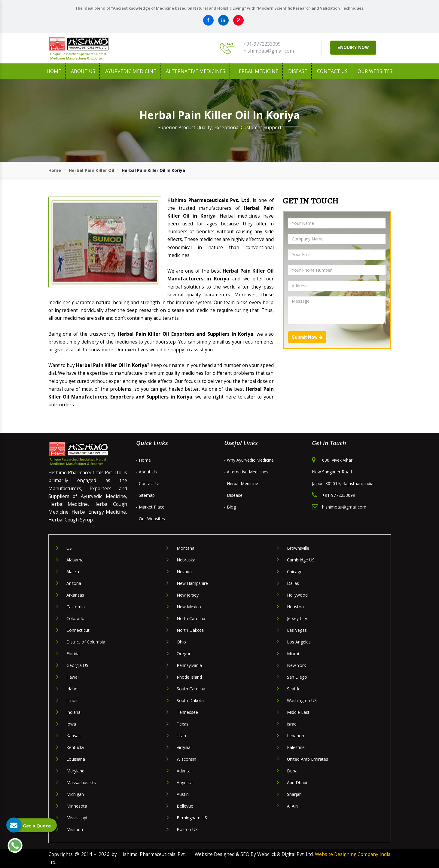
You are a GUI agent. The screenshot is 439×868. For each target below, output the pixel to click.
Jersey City (297, 618)
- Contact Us (148, 483)
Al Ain (292, 806)
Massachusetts (81, 782)
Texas (183, 724)
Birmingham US (192, 818)
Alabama (75, 560)
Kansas (73, 736)
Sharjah (294, 794)
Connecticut (78, 630)
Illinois (72, 700)
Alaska (73, 572)
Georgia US (77, 665)
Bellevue (185, 806)
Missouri (75, 829)
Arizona (74, 583)
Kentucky (75, 747)
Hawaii (73, 677)
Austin (183, 794)
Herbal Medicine (257, 71)
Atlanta (184, 771)
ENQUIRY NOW (353, 47)
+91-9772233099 (262, 44)
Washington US (302, 700)
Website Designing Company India (353, 854)
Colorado (75, 618)
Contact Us (332, 71)
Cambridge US (301, 560)
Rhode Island (189, 677)
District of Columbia (86, 642)
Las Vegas (297, 630)
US (69, 548)
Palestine (296, 747)
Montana (186, 548)
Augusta (185, 782)
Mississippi (77, 818)
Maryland (75, 771)
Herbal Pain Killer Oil (92, 170)
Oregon (184, 654)
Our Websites (375, 71)
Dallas (293, 583)
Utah (181, 736)
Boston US (187, 829)
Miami (293, 654)
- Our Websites (151, 519)
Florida (73, 654)
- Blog (230, 507)
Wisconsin (186, 759)
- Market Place (150, 507)
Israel (292, 724)
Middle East (298, 712)
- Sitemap (145, 495)
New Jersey (188, 595)
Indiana (73, 712)
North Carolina (191, 618)
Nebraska (186, 560)
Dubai (293, 771)
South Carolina (191, 689)
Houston (295, 607)
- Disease (233, 495)
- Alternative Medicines (246, 472)
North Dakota (190, 630)
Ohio (181, 642)
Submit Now (307, 337)
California (76, 607)
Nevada (184, 572)
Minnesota (77, 806)
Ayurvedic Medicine (131, 71)
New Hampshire (192, 583)
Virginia (184, 747)
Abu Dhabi (297, 782)
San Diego (297, 677)
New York (296, 665)
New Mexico (189, 607)
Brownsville (298, 548)
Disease (298, 71)
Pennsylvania (189, 665)
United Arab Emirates (308, 759)
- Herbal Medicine (241, 483)
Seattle (294, 689)
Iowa (71, 724)
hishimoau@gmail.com (269, 51)
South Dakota (190, 700)
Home (54, 71)
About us (83, 71)
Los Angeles (299, 642)
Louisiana (76, 759)
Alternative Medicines (196, 71)
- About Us (146, 472)
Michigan (75, 794)
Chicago (295, 572)
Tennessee (187, 712)
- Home (143, 460)
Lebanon (296, 736)
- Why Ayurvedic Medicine (249, 460)
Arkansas (75, 595)
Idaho (72, 689)
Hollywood (297, 595)
